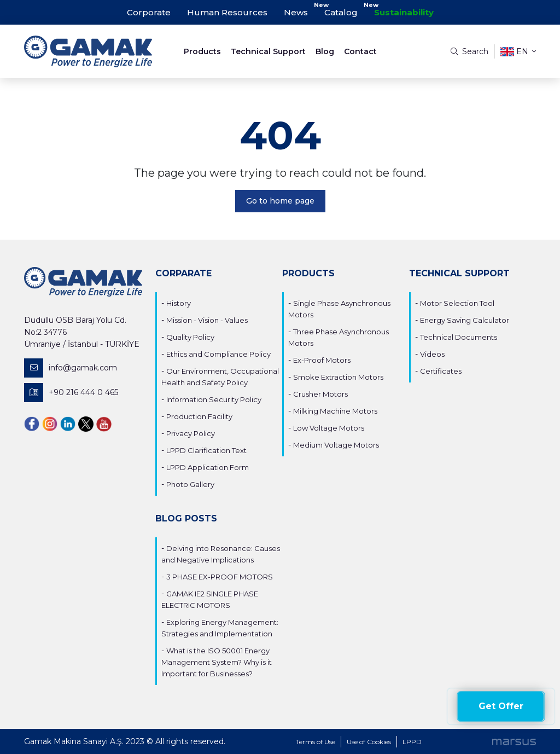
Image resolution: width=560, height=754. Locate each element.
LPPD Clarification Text (206, 450)
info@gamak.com (71, 368)
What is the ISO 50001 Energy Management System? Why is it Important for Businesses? (217, 662)
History (179, 303)
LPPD (412, 742)
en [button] (518, 52)
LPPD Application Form (208, 467)
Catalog (341, 12)
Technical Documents (459, 337)
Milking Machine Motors (335, 411)
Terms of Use (316, 742)
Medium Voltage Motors (336, 445)
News (296, 12)
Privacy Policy (191, 433)
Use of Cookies (369, 742)
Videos (432, 354)
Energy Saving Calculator (465, 320)
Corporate (149, 12)
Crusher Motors (320, 394)
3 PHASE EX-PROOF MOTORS (220, 577)
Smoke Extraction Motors (338, 377)
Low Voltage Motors (329, 428)
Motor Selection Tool (457, 303)
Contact (360, 51)
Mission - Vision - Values (207, 320)
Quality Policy (190, 337)
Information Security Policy (214, 399)
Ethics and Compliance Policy (218, 354)
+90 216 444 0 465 (71, 393)
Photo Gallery (190, 484)
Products (202, 51)
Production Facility (199, 416)
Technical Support (268, 51)
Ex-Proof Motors (322, 360)
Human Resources (227, 12)
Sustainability (404, 12)
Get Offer (501, 706)
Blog (325, 51)
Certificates (441, 371)
